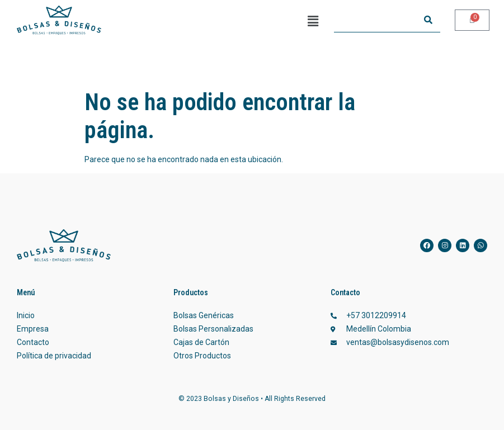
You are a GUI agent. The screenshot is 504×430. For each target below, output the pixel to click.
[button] (313, 21)
